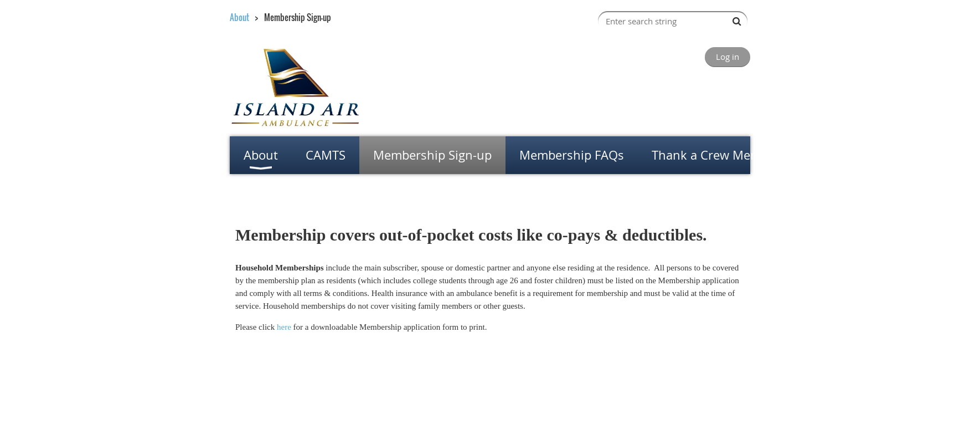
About (239, 17)
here (284, 327)
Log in (728, 57)
